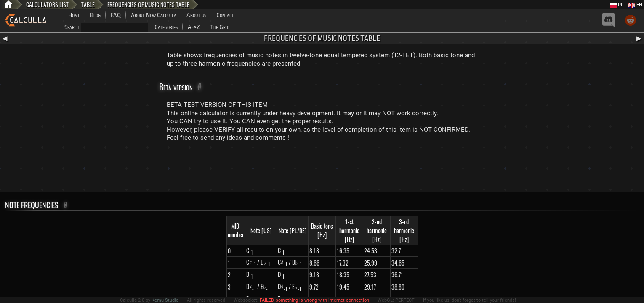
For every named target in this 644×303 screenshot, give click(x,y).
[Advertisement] (322, 169)
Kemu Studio (165, 300)
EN (635, 5)
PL (617, 5)
